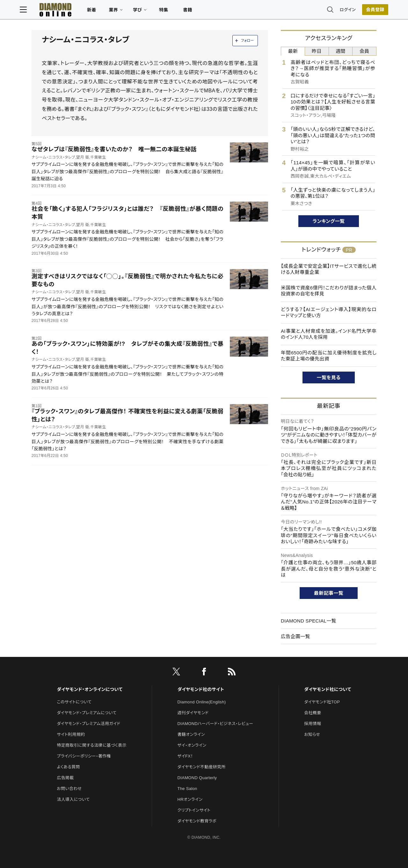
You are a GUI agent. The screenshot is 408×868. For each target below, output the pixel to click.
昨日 (317, 51)
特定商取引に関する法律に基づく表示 (91, 745)
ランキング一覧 (329, 221)
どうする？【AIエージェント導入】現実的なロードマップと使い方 (329, 313)
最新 (293, 51)
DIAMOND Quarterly (197, 778)
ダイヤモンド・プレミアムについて (87, 713)
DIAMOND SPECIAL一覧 (309, 621)
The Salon (187, 789)
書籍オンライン (191, 734)
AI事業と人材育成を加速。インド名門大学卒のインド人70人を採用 (329, 334)
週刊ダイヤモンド (193, 713)
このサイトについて (74, 702)
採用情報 (313, 724)
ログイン (336, 11)
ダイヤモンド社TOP (322, 702)
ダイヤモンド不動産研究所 (202, 767)
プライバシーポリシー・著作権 (84, 756)
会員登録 (363, 11)
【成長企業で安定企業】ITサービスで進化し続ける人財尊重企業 (329, 269)
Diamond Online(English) (202, 702)
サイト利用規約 (71, 734)
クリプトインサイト (194, 810)
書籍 (199, 11)
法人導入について (73, 799)
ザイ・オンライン (192, 745)
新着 (103, 11)
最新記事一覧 (329, 593)
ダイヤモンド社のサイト (201, 689)
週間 (341, 51)
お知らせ (312, 734)
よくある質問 (68, 767)
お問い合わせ (69, 789)
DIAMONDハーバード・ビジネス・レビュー (215, 724)
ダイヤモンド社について (328, 689)
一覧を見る (329, 377)
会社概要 (313, 713)
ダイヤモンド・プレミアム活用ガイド (88, 724)
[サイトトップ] (61, 11)
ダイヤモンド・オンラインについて (90, 689)
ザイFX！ (185, 756)
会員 (364, 51)
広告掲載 (65, 778)
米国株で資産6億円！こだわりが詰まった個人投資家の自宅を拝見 (329, 291)
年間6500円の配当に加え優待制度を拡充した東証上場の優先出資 (329, 356)
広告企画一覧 (295, 636)
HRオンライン (190, 799)
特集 (175, 11)
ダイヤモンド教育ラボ (197, 821)
